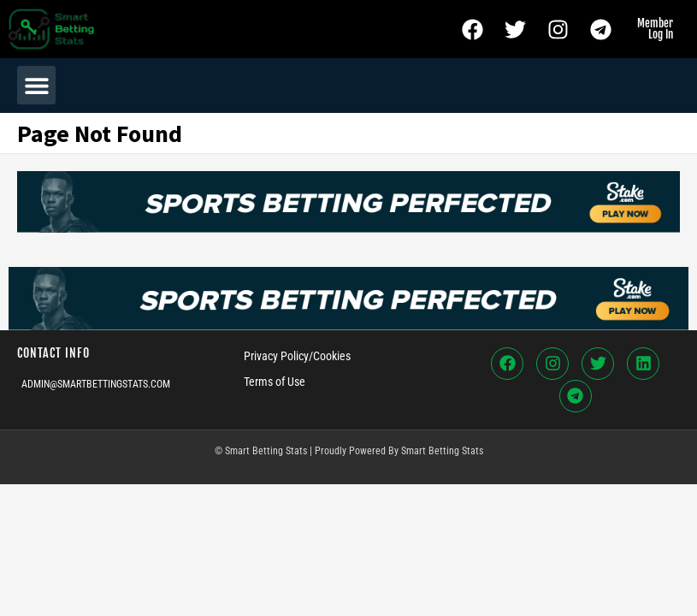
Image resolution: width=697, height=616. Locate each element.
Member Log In (655, 29)
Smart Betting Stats (442, 451)
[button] (36, 85)
